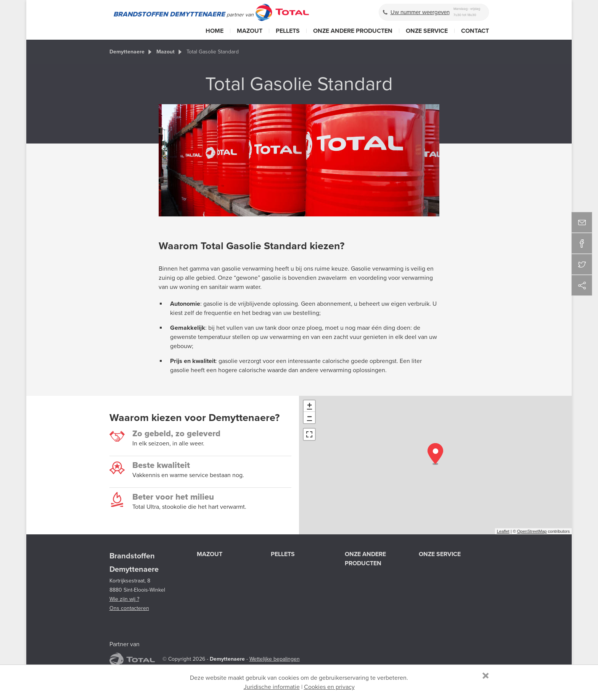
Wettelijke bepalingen (275, 659)
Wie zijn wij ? (124, 599)
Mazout (250, 31)
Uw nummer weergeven (420, 12)
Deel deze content (582, 285)
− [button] (309, 418)
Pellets (288, 31)
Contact (475, 31)
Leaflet (503, 531)
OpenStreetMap (532, 531)
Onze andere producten (353, 31)
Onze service (427, 31)
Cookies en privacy (329, 687)
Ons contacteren (129, 608)
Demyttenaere (127, 52)
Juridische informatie (272, 687)
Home (215, 31)
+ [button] (309, 406)
